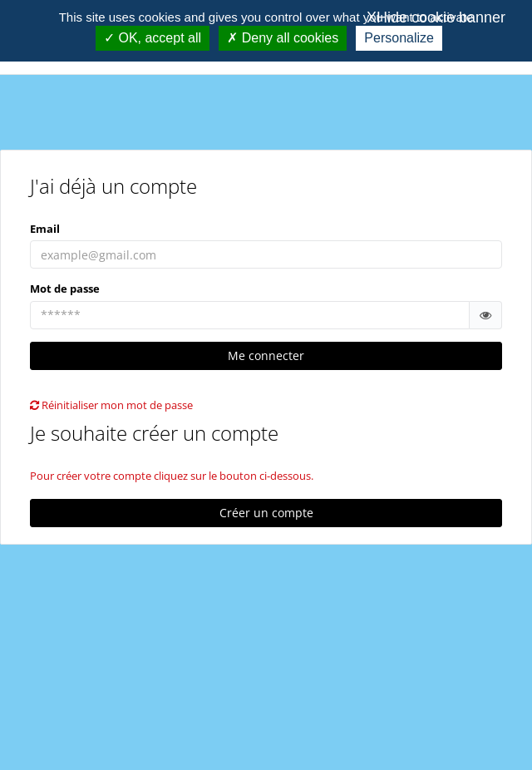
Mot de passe (65, 289)
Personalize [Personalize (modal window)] (399, 38)
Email (45, 229)
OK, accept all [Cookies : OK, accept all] (153, 38)
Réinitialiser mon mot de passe (111, 405)
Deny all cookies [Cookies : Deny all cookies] (283, 38)
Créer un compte (266, 513)
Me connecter (266, 355)
